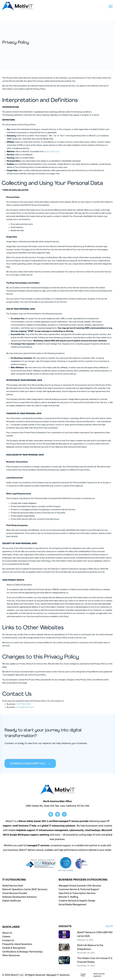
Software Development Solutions (19, 896)
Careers (6, 936)
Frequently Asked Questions (17, 944)
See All (109, 926)
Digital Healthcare (12, 900)
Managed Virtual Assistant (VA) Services (80, 885)
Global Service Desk (13, 885)
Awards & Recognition (14, 947)
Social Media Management (73, 904)
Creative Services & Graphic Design (77, 900)
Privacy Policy (83, 974)
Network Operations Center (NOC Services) (25, 889)
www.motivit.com (52, 151)
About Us (7, 932)
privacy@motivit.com (25, 707)
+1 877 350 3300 (23, 704)
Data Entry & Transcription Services (77, 893)
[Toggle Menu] (111, 6)
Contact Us (8, 940)
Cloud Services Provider (15, 893)
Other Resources (11, 955)
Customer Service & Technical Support (79, 889)
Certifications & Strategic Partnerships (22, 951)
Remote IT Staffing (68, 896)
